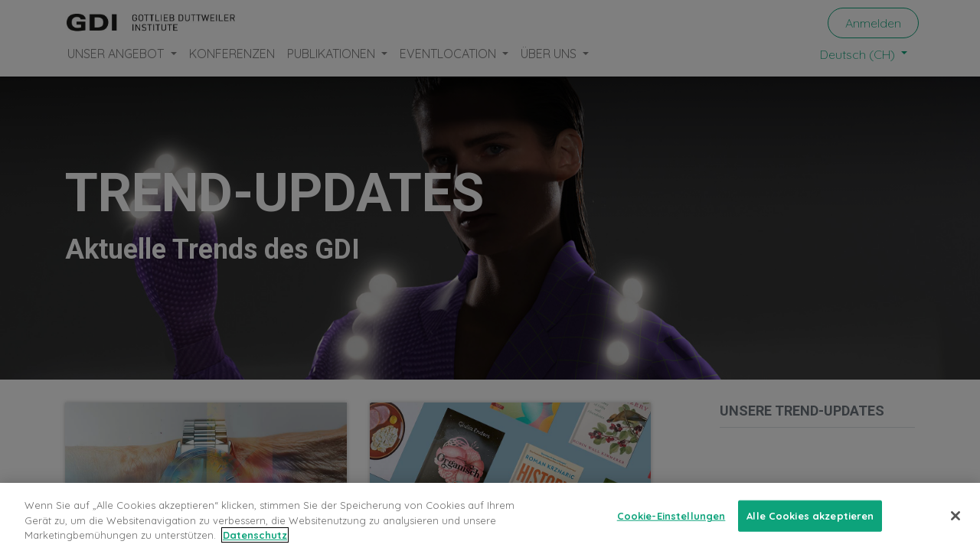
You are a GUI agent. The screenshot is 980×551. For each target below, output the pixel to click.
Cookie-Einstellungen (671, 525)
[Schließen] (955, 526)
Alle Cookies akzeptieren (810, 525)
